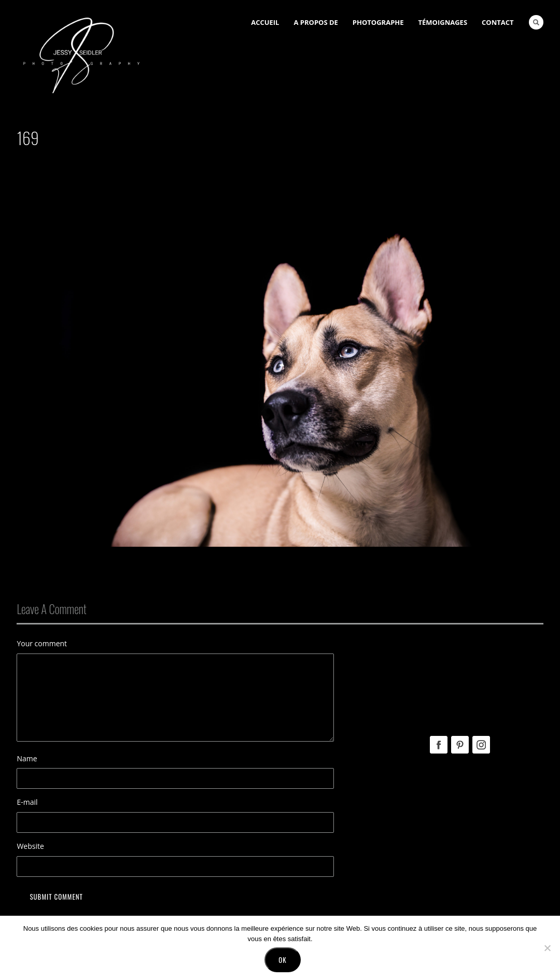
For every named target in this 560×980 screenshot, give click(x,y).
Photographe (378, 22)
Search (536, 22)
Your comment (42, 643)
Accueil (265, 22)
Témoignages (443, 22)
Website (30, 846)
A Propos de (316, 22)
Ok (282, 960)
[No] (547, 948)
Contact (498, 22)
